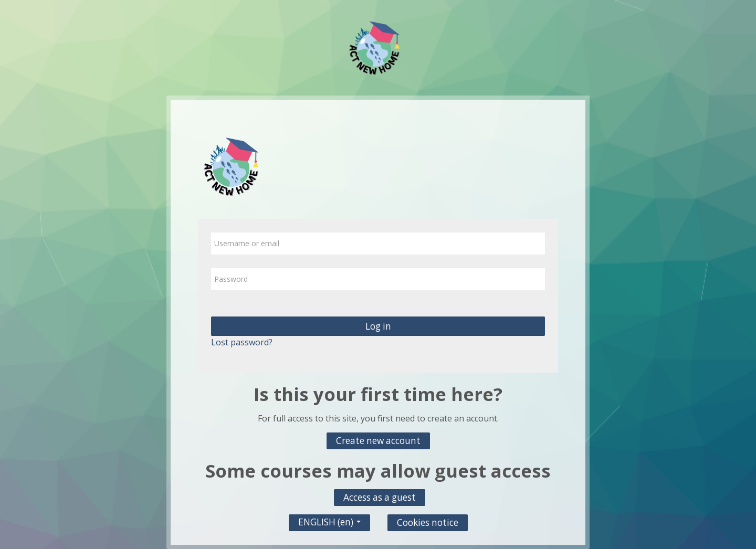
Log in (378, 326)
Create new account (378, 441)
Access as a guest (380, 497)
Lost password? (242, 342)
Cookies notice (428, 522)
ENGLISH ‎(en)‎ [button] (329, 519)
